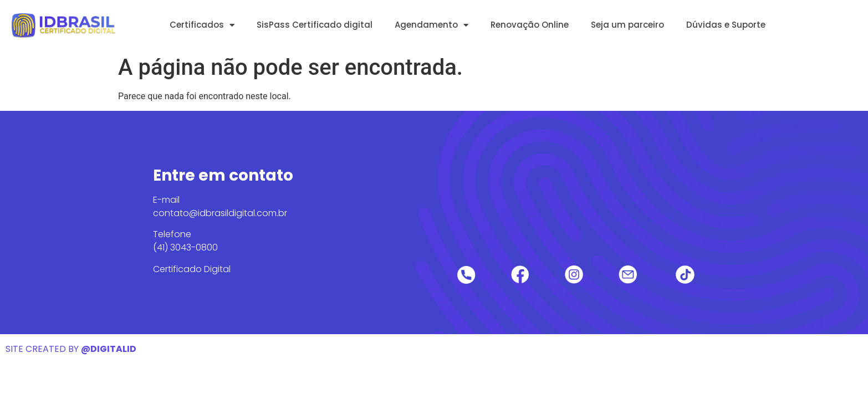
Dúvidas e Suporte (726, 25)
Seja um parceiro (627, 25)
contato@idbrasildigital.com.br (220, 213)
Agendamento (432, 25)
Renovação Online (530, 25)
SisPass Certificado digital (315, 25)
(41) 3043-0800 (185, 247)
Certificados (202, 25)
